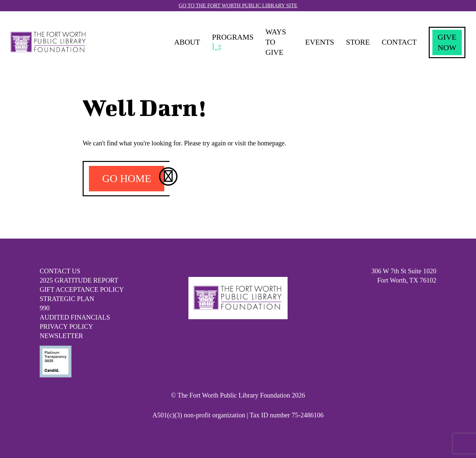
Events (316, 42)
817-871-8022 (418, 289)
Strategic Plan (67, 299)
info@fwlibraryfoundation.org (396, 299)
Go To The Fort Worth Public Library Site (238, 5)
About (186, 42)
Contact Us (60, 271)
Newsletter (61, 336)
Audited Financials (75, 317)
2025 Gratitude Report (79, 280)
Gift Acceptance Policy (82, 289)
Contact (398, 42)
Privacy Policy (66, 326)
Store (356, 42)
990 (45, 308)
